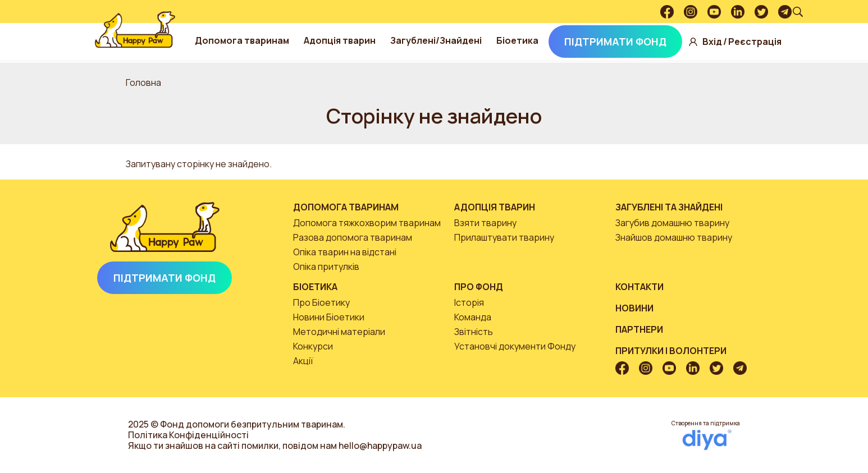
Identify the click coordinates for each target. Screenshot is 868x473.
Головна (143, 82)
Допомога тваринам (242, 40)
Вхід (712, 42)
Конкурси (313, 346)
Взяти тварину (485, 223)
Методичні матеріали (339, 332)
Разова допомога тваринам (353, 237)
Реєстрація (755, 42)
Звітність (474, 332)
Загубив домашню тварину (672, 223)
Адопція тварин (340, 40)
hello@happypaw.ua (380, 446)
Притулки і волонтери (671, 351)
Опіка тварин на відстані (345, 252)
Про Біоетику (321, 302)
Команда (473, 317)
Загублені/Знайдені (436, 40)
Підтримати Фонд (615, 42)
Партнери (639, 329)
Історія (469, 302)
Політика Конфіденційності (188, 435)
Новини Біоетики (329, 317)
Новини (634, 308)
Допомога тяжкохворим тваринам (367, 223)
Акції (303, 361)
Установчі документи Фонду (515, 346)
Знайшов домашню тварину (674, 237)
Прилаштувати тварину (504, 237)
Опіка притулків (326, 267)
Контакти (639, 287)
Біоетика (517, 40)
